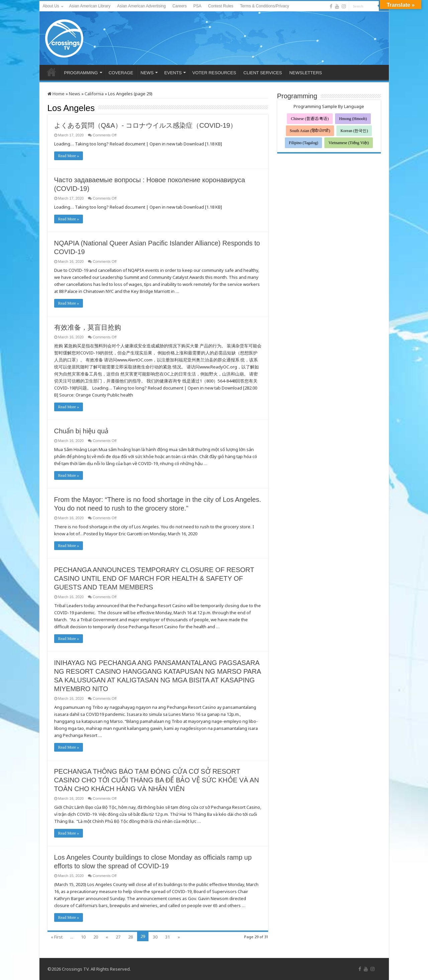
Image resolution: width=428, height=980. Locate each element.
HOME (51, 72)
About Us (51, 6)
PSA (197, 6)
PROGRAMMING (81, 73)
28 (130, 937)
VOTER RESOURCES (214, 73)
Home (56, 94)
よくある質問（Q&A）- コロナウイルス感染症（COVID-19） (146, 125)
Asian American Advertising (141, 6)
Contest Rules (221, 6)
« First (57, 937)
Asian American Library (90, 6)
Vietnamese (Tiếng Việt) (349, 143)
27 (118, 937)
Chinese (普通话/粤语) (310, 119)
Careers (180, 6)
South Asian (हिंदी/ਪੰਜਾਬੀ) (310, 131)
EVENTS (173, 73)
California (94, 94)
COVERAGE (121, 73)
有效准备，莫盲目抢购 (88, 327)
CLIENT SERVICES (263, 73)
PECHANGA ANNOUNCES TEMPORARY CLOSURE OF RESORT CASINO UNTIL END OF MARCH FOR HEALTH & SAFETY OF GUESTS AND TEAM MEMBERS (154, 578)
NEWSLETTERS (306, 73)
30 (155, 937)
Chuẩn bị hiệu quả (81, 431)
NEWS (147, 73)
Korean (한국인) (354, 131)
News (75, 94)
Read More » (69, 156)
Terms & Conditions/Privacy (265, 6)
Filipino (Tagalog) (303, 143)
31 (168, 937)
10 (83, 937)
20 (96, 937)
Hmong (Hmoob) (353, 119)
